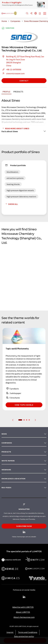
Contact (24, 81)
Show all (11, 204)
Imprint (10, 632)
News (4, 434)
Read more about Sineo (15, 128)
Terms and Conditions (28, 632)
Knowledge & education (13, 479)
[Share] (31, 13)
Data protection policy (24, 636)
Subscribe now (24, 526)
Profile (6, 92)
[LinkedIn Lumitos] (24, 597)
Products (18, 92)
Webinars (6, 470)
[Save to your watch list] (40, 14)
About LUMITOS (23, 612)
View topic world (24, 405)
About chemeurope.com (24, 617)
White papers (8, 461)
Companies (7, 443)
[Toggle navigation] (45, 14)
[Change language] (36, 13)
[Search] (27, 13)
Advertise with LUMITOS (23, 607)
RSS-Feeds (6, 488)
